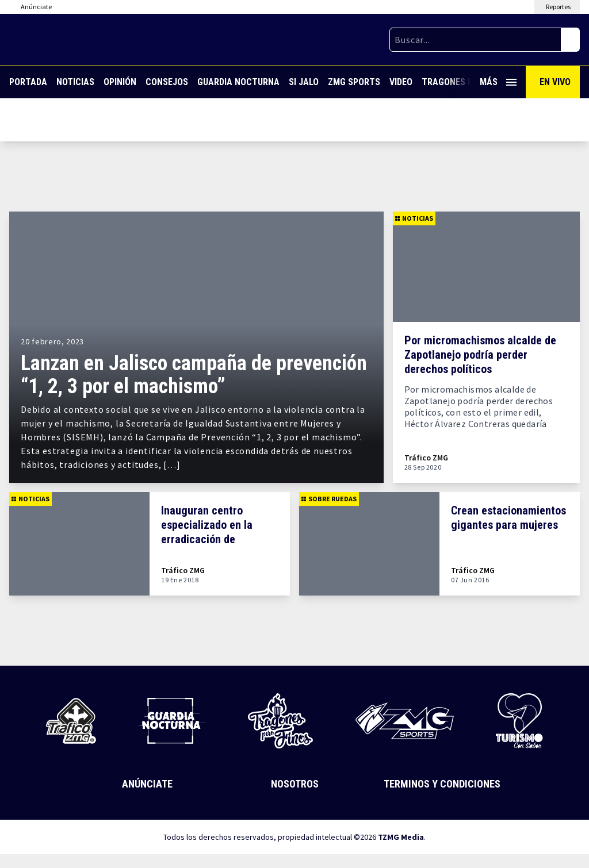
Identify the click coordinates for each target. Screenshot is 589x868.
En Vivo (555, 82)
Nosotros (295, 784)
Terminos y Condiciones (442, 784)
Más (498, 82)
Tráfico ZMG (426, 458)
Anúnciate (147, 784)
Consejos (167, 82)
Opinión (120, 82)
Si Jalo (304, 82)
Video (401, 82)
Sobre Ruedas (329, 499)
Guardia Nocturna (238, 82)
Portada (28, 82)
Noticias (75, 82)
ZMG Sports (354, 82)
